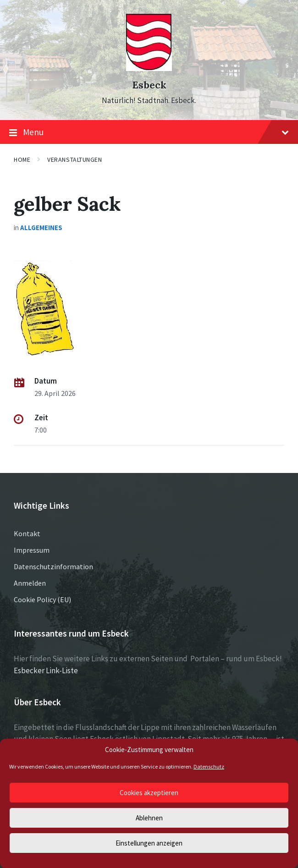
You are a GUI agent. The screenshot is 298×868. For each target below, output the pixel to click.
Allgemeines (41, 228)
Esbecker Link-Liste (46, 670)
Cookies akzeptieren (149, 793)
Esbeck (149, 85)
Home (22, 159)
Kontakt (27, 533)
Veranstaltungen (74, 159)
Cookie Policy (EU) (42, 599)
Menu (149, 132)
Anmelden (30, 583)
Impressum (32, 550)
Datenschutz (209, 766)
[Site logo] (149, 68)
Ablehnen (149, 818)
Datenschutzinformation (53, 566)
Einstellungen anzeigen (149, 843)
